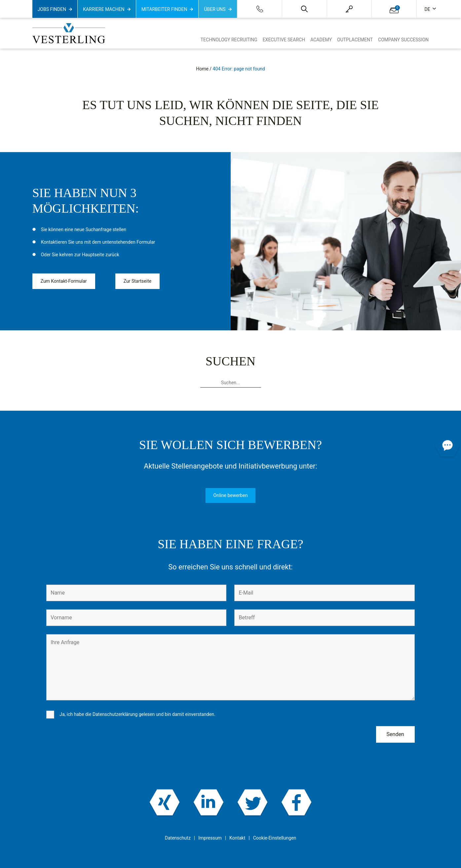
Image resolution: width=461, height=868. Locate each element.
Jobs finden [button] (52, 9)
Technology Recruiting (229, 40)
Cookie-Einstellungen (275, 838)
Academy (321, 40)
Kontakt (237, 838)
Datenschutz (178, 838)
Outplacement (355, 40)
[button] (304, 9)
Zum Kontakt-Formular (64, 281)
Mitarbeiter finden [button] (164, 9)
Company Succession (403, 40)
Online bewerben (231, 495)
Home (202, 69)
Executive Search (284, 40)
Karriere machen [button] (104, 9)
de (428, 9)
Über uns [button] (215, 9)
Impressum (210, 838)
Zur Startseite (137, 281)
